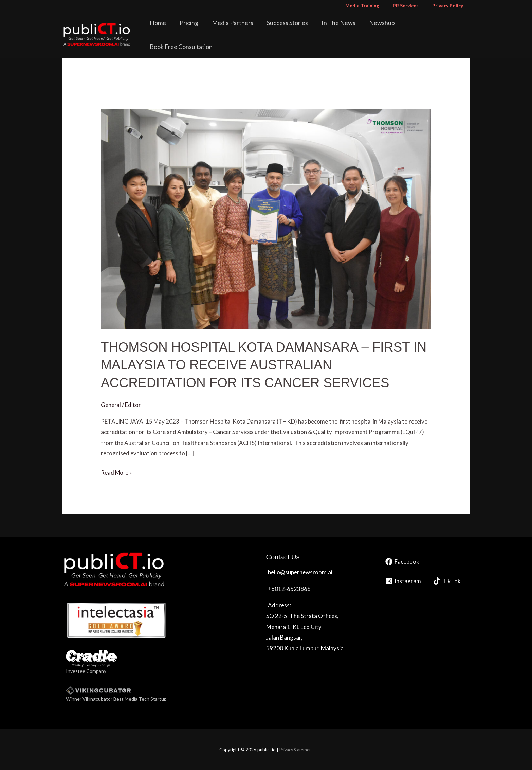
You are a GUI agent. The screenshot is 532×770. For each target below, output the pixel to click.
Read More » (117, 472)
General (111, 404)
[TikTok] (447, 581)
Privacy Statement (296, 749)
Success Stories (297, 29)
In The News (343, 29)
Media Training (372, 6)
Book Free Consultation (435, 29)
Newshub (382, 29)
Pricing (208, 29)
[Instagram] (403, 581)
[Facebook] (402, 562)
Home (182, 29)
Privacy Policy (450, 6)
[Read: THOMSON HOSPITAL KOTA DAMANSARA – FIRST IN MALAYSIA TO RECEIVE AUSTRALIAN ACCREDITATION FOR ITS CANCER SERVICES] (266, 219)
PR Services (412, 6)
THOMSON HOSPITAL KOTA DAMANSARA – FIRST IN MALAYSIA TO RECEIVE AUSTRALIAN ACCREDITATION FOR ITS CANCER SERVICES (261, 364)
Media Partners (247, 29)
